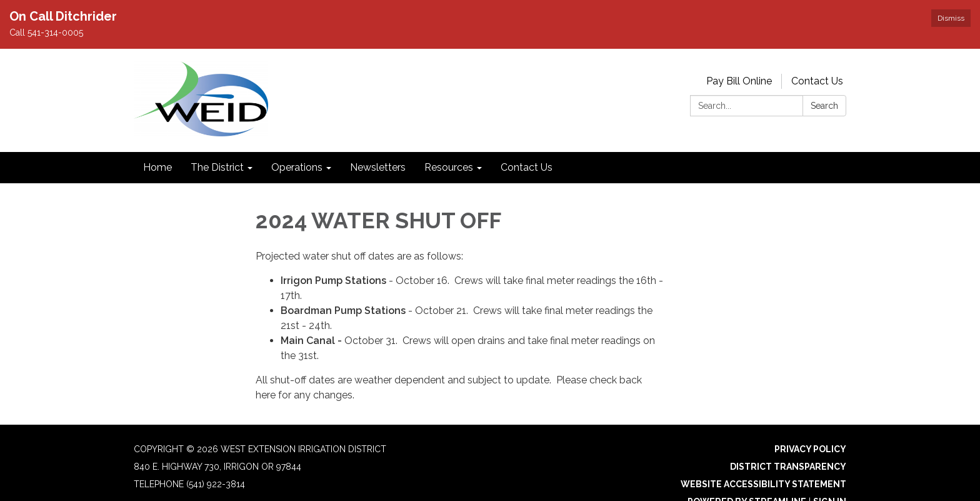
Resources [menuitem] (449, 167)
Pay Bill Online (739, 81)
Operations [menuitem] (297, 167)
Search (824, 106)
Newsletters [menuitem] (378, 167)
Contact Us (817, 81)
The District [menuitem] (217, 167)
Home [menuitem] (157, 167)
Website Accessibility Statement (763, 484)
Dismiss (951, 18)
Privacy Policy (810, 449)
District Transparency (788, 467)
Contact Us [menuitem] (527, 167)
